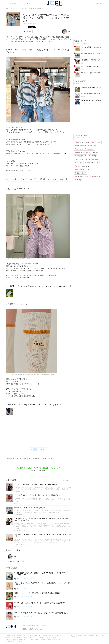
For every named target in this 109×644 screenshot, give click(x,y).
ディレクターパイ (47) (82, 170)
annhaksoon (18, 514)
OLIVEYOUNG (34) (91, 159)
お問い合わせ (38, 629)
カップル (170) (22, 458)
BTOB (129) (96, 176)
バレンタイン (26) (48, 458)
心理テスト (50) (80, 146)
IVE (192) (92, 156)
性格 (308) (92, 146)
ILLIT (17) (79, 180)
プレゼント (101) (35, 458)
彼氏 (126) (10, 458)
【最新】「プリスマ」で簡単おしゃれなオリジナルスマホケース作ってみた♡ (39, 286)
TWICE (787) (90, 149)
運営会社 (25, 629)
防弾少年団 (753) (81, 173)
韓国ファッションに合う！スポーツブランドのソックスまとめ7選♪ (35, 405)
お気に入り (28, 32)
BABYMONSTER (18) (82, 176)
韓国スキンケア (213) (82, 142)
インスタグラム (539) (92, 163)
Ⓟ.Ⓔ (82, 50)
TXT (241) (79, 163)
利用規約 (31, 629)
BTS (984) (79, 149)
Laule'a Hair (84, 76)
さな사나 (83, 63)
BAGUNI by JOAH (19, 491)
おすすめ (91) (96, 142)
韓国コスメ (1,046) (92, 152)
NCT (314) (79, 159)
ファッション (26, 24)
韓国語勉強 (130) (81, 156)
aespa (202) (79, 152)
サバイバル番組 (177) (82, 166)
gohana (16, 504)
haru (82, 57)
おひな (83, 90)
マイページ (99, 3)
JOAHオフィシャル (20, 530)
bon (66, 31)
